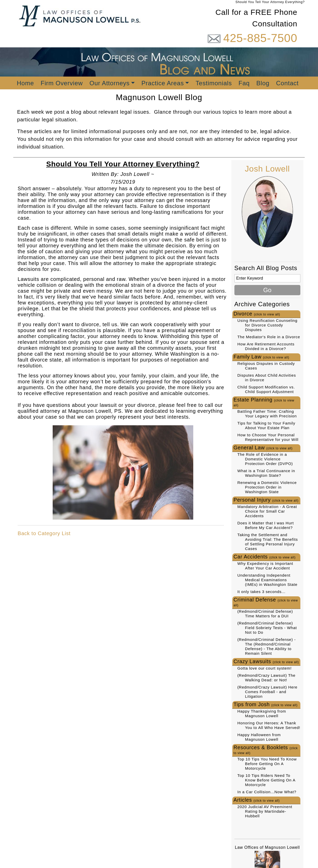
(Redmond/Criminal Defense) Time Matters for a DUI (265, 614)
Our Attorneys (110, 83)
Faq (244, 83)
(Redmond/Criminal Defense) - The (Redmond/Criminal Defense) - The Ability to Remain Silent (267, 646)
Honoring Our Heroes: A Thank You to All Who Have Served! (269, 725)
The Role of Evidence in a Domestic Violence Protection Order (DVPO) (265, 459)
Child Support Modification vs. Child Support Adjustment (266, 389)
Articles (257, 800)
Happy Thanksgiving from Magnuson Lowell (262, 713)
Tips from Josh (266, 704)
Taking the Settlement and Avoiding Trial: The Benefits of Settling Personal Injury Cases (268, 542)
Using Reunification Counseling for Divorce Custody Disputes (268, 325)
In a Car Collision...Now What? (267, 792)
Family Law (262, 357)
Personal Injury (266, 500)
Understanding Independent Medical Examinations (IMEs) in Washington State (268, 580)
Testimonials (214, 83)
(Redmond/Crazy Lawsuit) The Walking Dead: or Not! (266, 678)
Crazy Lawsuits (266, 661)
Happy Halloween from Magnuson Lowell (259, 737)
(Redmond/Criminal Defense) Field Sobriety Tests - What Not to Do (267, 628)
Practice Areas (163, 83)
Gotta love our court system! (265, 668)
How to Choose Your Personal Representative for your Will (268, 437)
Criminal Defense (266, 602)
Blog (263, 83)
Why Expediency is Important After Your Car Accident (265, 566)
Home (25, 83)
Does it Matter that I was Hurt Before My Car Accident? (266, 525)
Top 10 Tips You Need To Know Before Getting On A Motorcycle (267, 764)
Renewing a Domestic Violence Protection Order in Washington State (267, 487)
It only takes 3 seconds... (262, 592)
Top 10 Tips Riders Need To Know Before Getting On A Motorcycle (266, 780)
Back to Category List (44, 533)
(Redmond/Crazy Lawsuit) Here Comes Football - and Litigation (268, 692)
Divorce (257, 314)
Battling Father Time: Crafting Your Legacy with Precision (267, 414)
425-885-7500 (260, 38)
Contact (287, 83)
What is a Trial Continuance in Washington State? (266, 473)
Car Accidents (265, 557)
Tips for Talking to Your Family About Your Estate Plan (266, 425)
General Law (263, 448)
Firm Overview (62, 83)
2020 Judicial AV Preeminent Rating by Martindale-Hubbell (265, 811)
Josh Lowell (267, 169)
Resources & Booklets (266, 750)
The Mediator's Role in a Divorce (269, 337)
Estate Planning (264, 402)
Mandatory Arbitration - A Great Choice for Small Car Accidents (267, 511)
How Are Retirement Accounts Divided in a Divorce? (266, 346)
